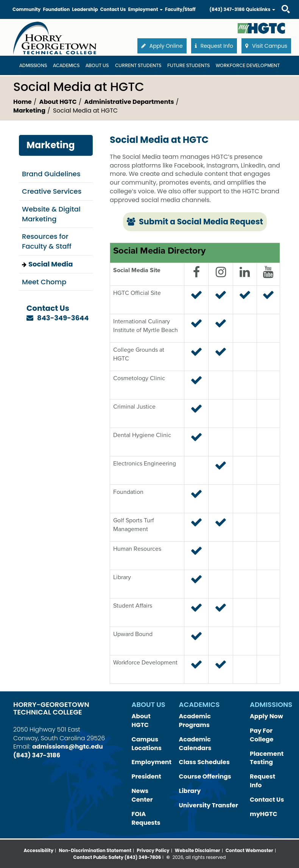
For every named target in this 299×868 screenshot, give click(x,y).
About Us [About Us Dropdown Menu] (97, 66)
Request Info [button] (214, 46)
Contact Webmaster (249, 850)
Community (26, 9)
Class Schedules (204, 762)
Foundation (56, 9)
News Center (142, 795)
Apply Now (266, 716)
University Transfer (209, 805)
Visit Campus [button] (266, 46)
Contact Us (113, 9)
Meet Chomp (44, 282)
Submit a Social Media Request (195, 222)
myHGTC (264, 814)
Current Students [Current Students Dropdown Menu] (138, 66)
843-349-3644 (63, 318)
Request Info (262, 781)
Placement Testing (267, 758)
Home (23, 102)
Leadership (85, 9)
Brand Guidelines (51, 174)
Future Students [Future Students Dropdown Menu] (188, 66)
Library (190, 791)
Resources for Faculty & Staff (47, 241)
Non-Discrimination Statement (95, 850)
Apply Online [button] (162, 46)
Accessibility (38, 850)
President (146, 776)
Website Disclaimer (198, 850)
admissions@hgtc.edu (68, 747)
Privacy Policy (153, 850)
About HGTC (58, 102)
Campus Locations (147, 744)
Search (279, 2)
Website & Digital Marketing (51, 214)
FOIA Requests (146, 818)
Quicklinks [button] (260, 9)
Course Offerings (205, 776)
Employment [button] (145, 9)
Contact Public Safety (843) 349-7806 (117, 857)
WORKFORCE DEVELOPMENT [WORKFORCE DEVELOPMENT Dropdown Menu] (248, 66)
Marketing (29, 110)
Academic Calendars (195, 744)
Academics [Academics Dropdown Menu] (66, 66)
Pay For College (262, 735)
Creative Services (52, 191)
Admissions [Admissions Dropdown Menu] (33, 66)
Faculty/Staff (180, 9)
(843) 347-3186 (227, 9)
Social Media (51, 264)
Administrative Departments (129, 102)
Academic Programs (195, 721)
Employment (152, 762)
